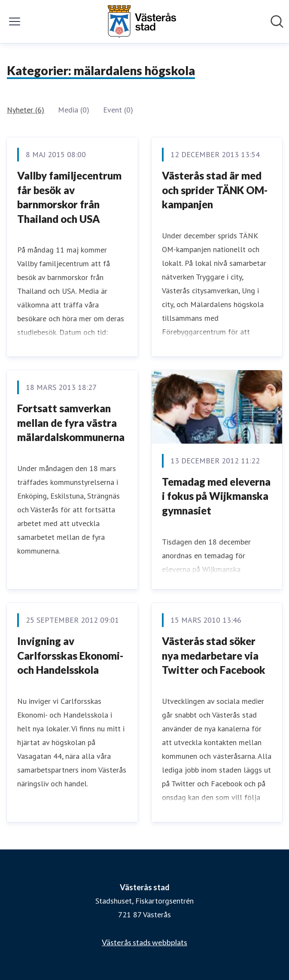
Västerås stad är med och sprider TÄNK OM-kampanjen (215, 190)
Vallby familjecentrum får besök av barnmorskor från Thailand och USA (69, 197)
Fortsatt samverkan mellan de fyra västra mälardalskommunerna (71, 423)
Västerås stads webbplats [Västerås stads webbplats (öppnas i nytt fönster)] (144, 942)
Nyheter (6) (26, 110)
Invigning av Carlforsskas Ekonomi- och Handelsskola (70, 655)
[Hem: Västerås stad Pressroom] (142, 21)
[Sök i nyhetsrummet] (277, 21)
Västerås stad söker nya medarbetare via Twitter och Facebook (214, 655)
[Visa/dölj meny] (15, 21)
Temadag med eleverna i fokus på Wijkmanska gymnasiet (216, 496)
